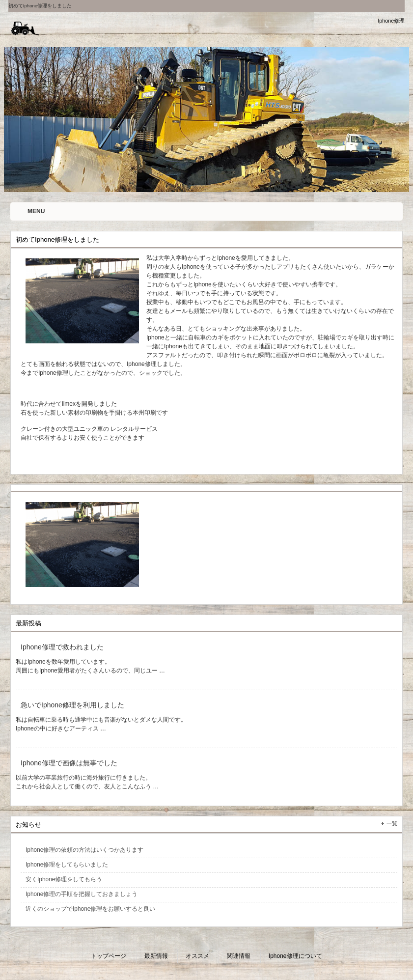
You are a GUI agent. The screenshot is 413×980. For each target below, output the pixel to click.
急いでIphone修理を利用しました (72, 705)
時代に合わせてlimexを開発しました (69, 404)
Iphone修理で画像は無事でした (69, 763)
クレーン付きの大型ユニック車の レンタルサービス (89, 429)
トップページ (109, 956)
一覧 (392, 823)
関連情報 (239, 956)
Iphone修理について (295, 956)
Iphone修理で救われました (62, 647)
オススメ (197, 956)
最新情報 (156, 956)
